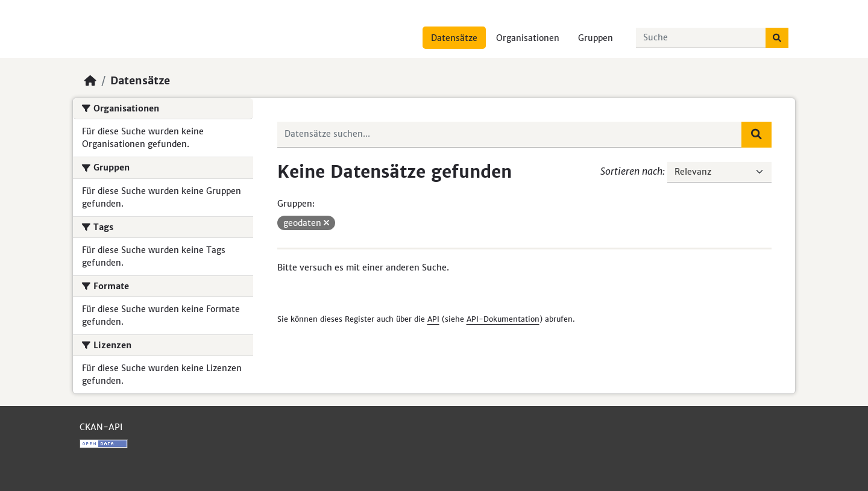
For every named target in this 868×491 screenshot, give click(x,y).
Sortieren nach (631, 171)
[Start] (90, 81)
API (433, 319)
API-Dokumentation (503, 319)
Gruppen (596, 38)
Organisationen (528, 38)
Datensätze (454, 38)
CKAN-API (101, 427)
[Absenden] (777, 38)
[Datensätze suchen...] (701, 38)
